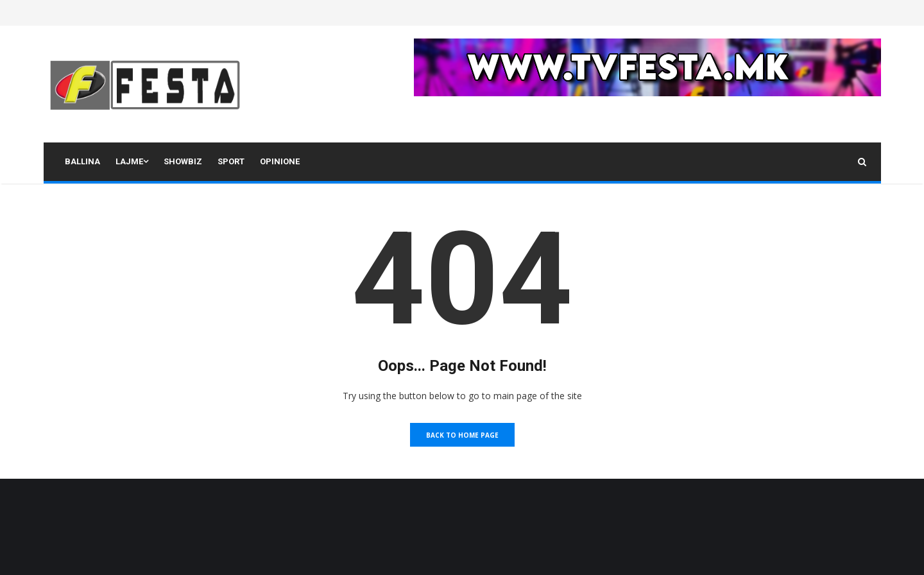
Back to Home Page (462, 435)
